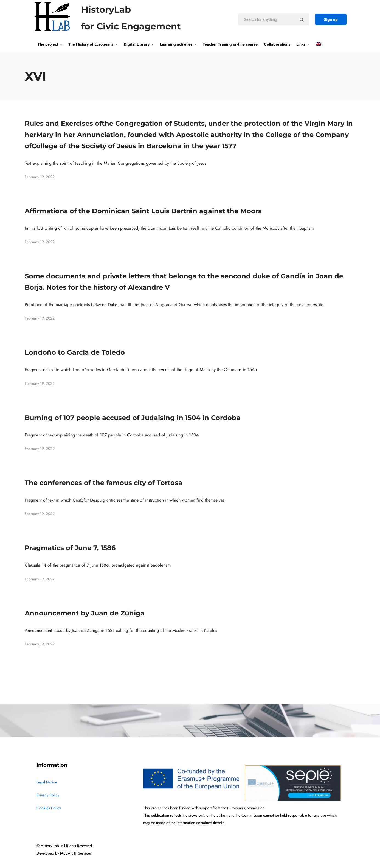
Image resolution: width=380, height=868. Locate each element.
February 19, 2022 (40, 177)
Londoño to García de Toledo (75, 352)
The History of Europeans (91, 44)
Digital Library (137, 44)
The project (48, 44)
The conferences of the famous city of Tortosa (104, 483)
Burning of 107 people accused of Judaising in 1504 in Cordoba (133, 418)
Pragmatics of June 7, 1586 (70, 548)
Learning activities (176, 44)
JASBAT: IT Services (76, 853)
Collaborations (277, 44)
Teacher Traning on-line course (230, 44)
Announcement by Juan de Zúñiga (85, 613)
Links (301, 44)
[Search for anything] (302, 19)
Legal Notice (47, 782)
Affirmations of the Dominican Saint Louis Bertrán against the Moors (143, 211)
